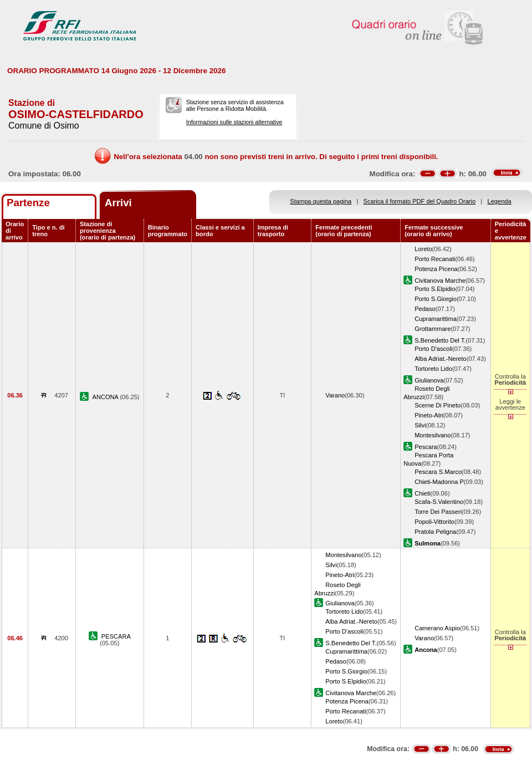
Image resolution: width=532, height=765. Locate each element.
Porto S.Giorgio (436, 299)
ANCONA (106, 397)
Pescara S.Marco (438, 472)
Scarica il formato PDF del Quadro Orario (420, 201)
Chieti (422, 493)
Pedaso (425, 309)
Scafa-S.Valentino (439, 502)
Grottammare (433, 329)
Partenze (28, 203)
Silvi (420, 425)
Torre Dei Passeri (438, 512)
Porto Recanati (435, 259)
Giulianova (429, 380)
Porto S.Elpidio (435, 289)
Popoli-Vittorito (434, 522)
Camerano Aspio (437, 628)
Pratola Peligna (435, 532)
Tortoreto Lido (433, 369)
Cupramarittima (436, 319)
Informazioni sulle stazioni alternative (234, 122)
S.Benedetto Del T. (440, 340)
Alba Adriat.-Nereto (441, 359)
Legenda (500, 201)
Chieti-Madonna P (439, 482)
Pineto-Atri (429, 415)
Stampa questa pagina (321, 201)
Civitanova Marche (440, 280)
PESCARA (116, 636)
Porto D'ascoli (433, 349)
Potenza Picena (436, 269)
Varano (335, 395)
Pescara (426, 447)
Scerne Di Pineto (438, 405)
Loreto (423, 249)
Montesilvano (433, 435)
